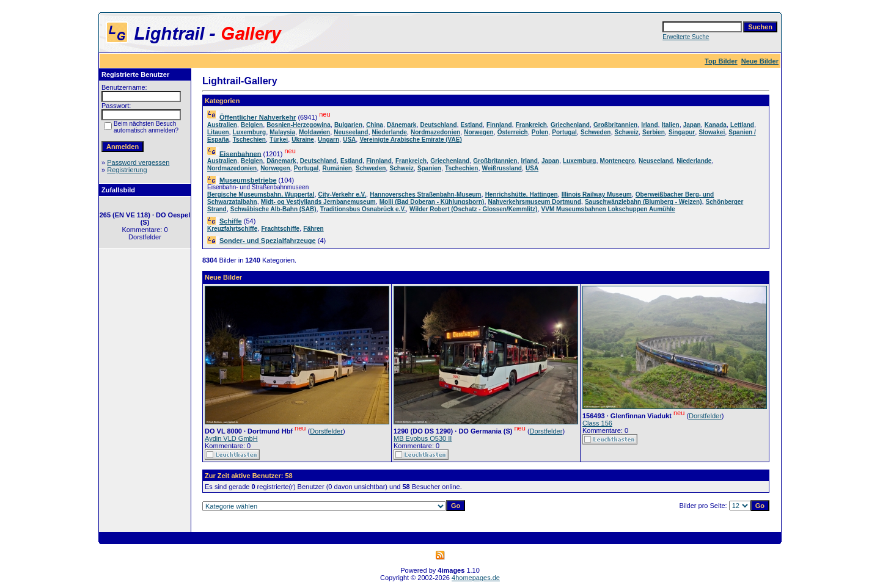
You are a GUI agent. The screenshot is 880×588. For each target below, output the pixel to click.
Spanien (429, 168)
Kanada (716, 125)
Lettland (742, 125)
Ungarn (328, 140)
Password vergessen (138, 162)
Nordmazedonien (435, 132)
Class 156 (597, 423)
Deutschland (439, 125)
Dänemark (402, 125)
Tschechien (249, 140)
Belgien (252, 125)
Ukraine (303, 140)
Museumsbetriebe (248, 180)
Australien (222, 125)
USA (349, 140)
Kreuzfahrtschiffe (232, 229)
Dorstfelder (326, 431)
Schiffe (231, 221)
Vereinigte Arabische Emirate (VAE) (410, 140)
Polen (540, 132)
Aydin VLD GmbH (231, 438)
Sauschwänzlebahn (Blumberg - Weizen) (643, 202)
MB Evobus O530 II (423, 438)
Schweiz (627, 132)
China (375, 125)
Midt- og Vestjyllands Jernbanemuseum (318, 202)
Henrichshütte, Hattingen (522, 194)
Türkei (279, 140)
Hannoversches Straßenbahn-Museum (425, 194)
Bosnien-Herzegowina (298, 125)
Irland (649, 125)
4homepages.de (476, 578)
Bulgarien (348, 125)
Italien (671, 125)
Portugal (564, 132)
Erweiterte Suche (686, 37)
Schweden (596, 132)
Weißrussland (502, 168)
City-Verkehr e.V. (343, 194)
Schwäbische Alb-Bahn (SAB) (273, 209)
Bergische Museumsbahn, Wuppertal (261, 194)
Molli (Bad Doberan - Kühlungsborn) (432, 202)
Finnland (499, 125)
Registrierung (127, 170)
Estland (472, 125)
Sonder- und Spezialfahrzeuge (268, 241)
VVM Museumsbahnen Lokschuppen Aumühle (608, 209)
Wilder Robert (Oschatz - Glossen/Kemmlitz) (473, 209)
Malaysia (282, 132)
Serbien (654, 132)
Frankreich (531, 125)
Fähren (313, 229)
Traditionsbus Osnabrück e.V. (363, 209)
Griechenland (570, 125)
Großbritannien (615, 125)
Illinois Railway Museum (597, 194)
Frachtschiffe (280, 229)
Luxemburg (249, 132)
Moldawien (314, 132)
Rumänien (337, 168)
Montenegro (618, 161)
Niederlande (390, 132)
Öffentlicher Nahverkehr (258, 117)
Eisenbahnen (240, 153)
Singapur (682, 132)
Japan (692, 125)
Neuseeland (351, 132)
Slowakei (712, 132)
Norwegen (479, 132)
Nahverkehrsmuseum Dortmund (535, 202)
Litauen (218, 132)
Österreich (513, 132)
